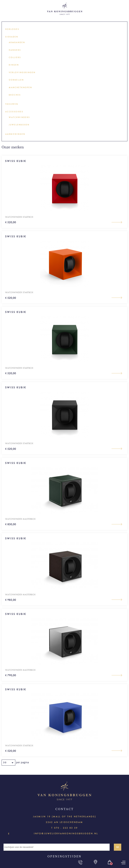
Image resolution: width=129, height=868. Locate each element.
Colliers (15, 57)
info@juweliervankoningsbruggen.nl (66, 833)
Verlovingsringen (22, 72)
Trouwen (12, 104)
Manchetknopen (20, 88)
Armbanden (17, 42)
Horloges (12, 29)
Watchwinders (19, 117)
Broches (15, 95)
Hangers (15, 50)
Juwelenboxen (19, 125)
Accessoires (14, 112)
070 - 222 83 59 (66, 828)
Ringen (14, 65)
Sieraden (12, 37)
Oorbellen (16, 80)
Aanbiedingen (15, 134)
